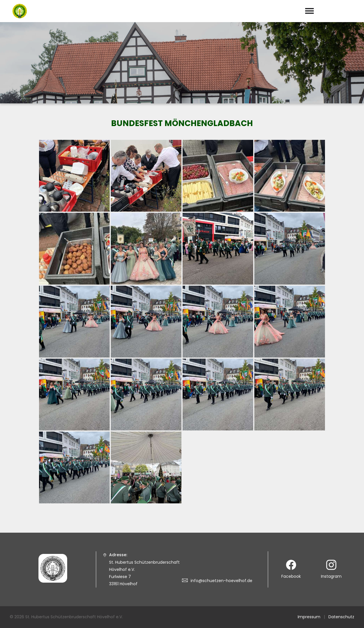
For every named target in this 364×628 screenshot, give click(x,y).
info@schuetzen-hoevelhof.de (221, 581)
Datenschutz (341, 617)
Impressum (309, 617)
